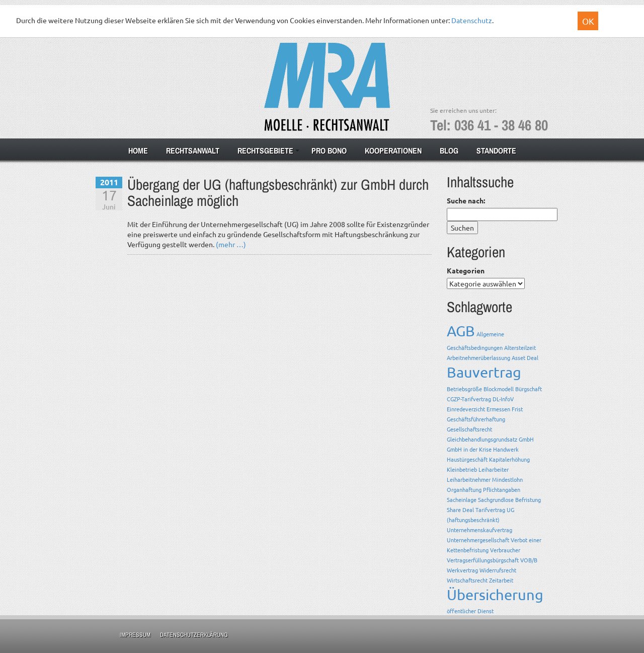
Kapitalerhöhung (509, 459)
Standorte (496, 151)
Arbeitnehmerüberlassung (478, 357)
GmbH (526, 439)
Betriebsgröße (464, 389)
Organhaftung (464, 489)
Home (138, 151)
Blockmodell (499, 389)
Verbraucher (505, 550)
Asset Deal (525, 357)
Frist (517, 409)
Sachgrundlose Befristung (509, 499)
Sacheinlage (462, 499)
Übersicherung (495, 595)
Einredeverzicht (466, 409)
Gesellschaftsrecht (469, 429)
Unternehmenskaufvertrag (479, 530)
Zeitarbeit (501, 580)
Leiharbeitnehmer (469, 479)
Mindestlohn (507, 479)
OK (588, 21)
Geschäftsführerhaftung (476, 419)
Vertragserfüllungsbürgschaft (483, 560)
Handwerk (506, 449)
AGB (461, 331)
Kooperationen (393, 151)
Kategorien (466, 270)
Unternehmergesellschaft (478, 540)
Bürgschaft (529, 389)
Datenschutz (472, 20)
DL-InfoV (503, 399)
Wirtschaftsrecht (467, 580)
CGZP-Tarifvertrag (469, 399)
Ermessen (498, 409)
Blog (449, 151)
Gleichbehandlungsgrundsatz (482, 439)
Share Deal (460, 510)
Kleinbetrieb (462, 469)
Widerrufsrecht (498, 570)
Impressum (135, 635)
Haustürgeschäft (467, 459)
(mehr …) (231, 244)
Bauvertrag (484, 372)
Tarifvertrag (490, 510)
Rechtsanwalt (193, 151)
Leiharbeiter (494, 469)
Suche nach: (466, 200)
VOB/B (529, 560)
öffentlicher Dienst (470, 611)
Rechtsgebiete (265, 151)
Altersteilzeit (520, 347)
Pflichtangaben (502, 489)
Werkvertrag (462, 570)
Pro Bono (329, 151)
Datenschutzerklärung (194, 635)
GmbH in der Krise (469, 449)
